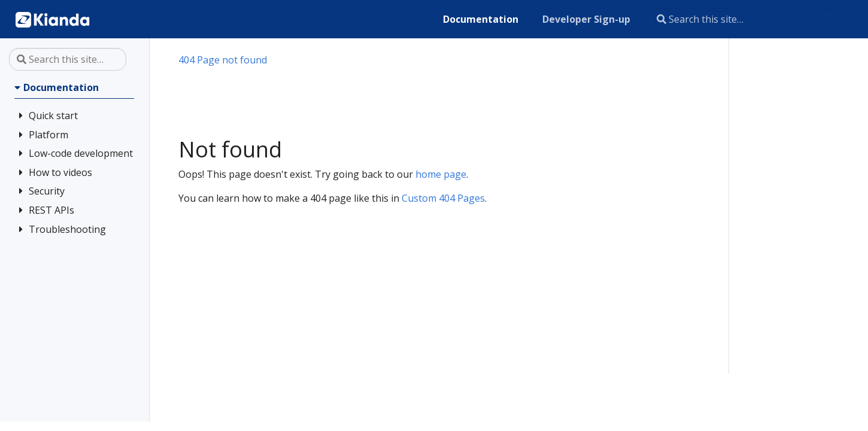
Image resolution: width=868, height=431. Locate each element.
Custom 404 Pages (443, 198)
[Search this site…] (743, 19)
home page (441, 174)
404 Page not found (223, 60)
